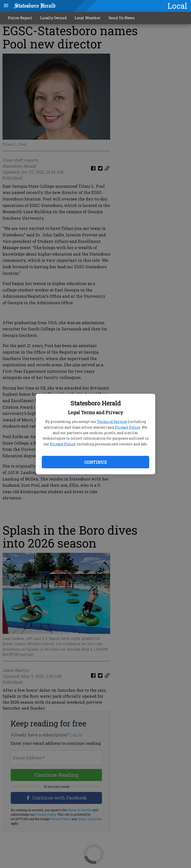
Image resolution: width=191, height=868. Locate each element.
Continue (95, 462)
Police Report (20, 18)
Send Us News (122, 18)
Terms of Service (112, 422)
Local (177, 6)
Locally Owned (53, 18)
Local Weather (88, 18)
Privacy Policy (127, 427)
